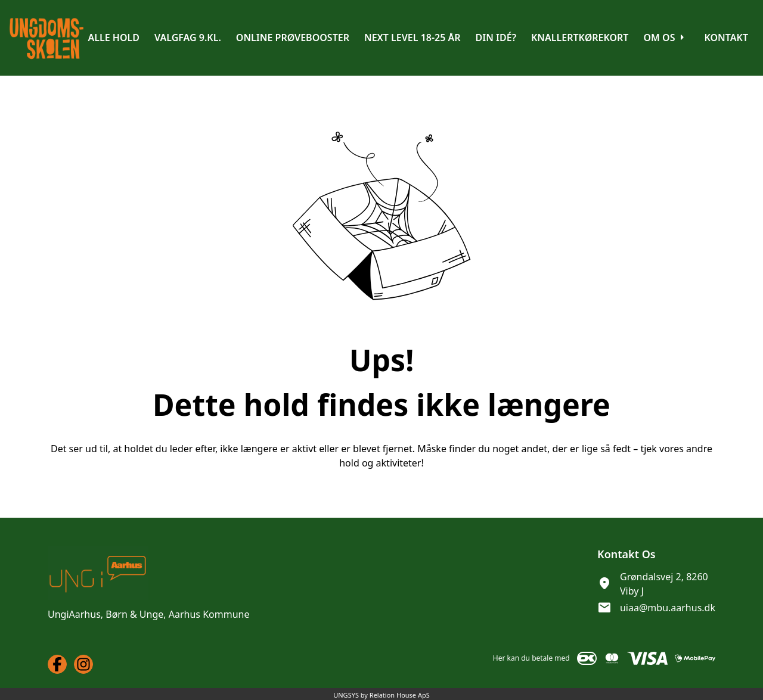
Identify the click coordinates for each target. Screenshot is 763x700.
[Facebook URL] (57, 664)
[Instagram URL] (83, 664)
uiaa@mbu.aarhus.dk (668, 608)
